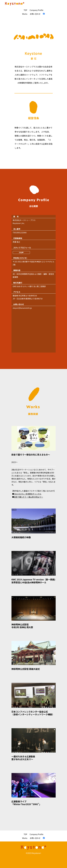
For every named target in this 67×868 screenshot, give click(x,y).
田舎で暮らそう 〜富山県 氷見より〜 (29, 497)
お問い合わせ (35, 14)
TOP (25, 10)
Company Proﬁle (36, 10)
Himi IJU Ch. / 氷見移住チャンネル (28, 494)
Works (25, 14)
